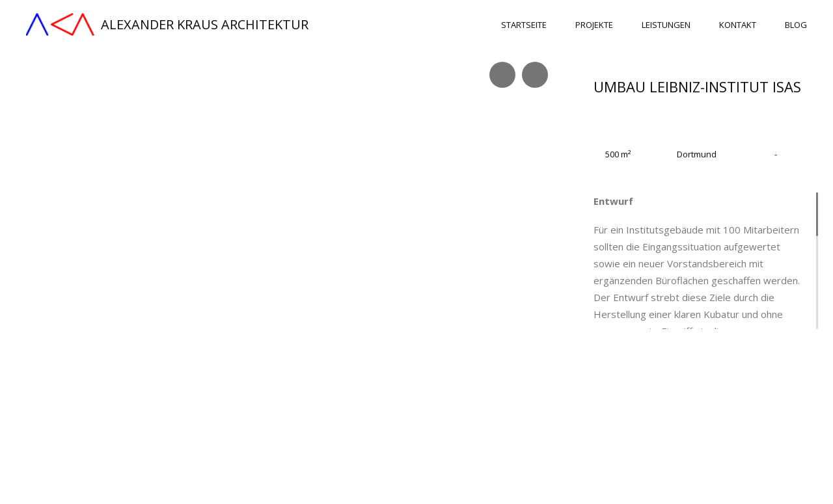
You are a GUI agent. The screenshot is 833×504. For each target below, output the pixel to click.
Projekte (594, 25)
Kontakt (738, 25)
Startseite (524, 25)
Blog (796, 25)
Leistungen (666, 25)
